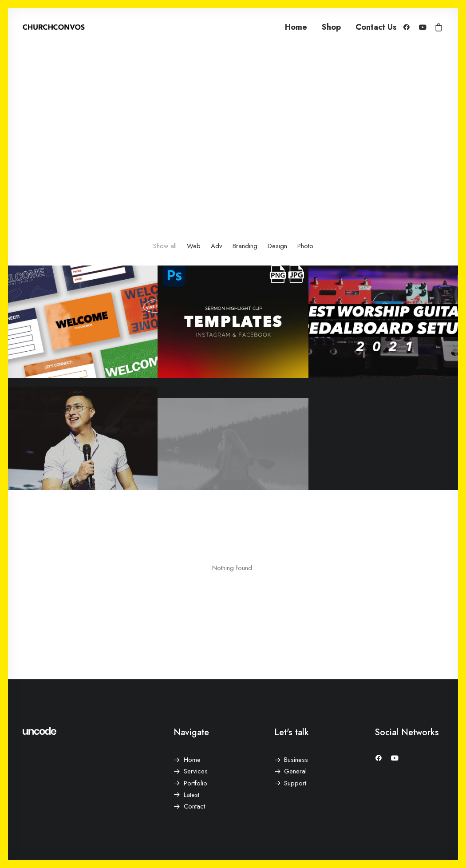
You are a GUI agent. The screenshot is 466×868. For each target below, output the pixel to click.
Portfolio (195, 783)
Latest (192, 795)
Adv (217, 246)
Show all (165, 246)
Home (296, 27)
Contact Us (376, 27)
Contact (194, 806)
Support (295, 783)
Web (194, 246)
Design (277, 246)
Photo (305, 246)
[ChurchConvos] (54, 27)
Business (296, 760)
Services (196, 771)
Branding (245, 246)
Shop (331, 27)
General (295, 771)
